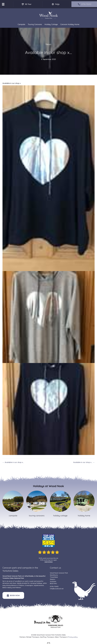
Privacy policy (73, 637)
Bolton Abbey (7, 587)
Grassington (29, 585)
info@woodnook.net (57, 589)
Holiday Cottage (51, 24)
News (48, 44)
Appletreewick (39, 585)
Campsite (21, 24)
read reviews (49, 562)
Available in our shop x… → (84, 462)
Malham (18, 587)
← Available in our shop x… (13, 462)
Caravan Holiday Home (70, 24)
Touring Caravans (35, 24)
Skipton (22, 585)
